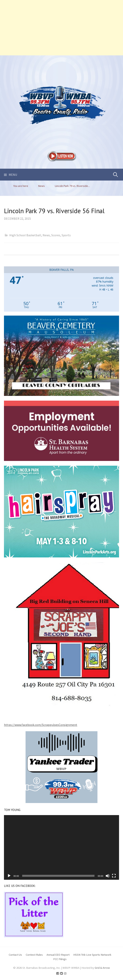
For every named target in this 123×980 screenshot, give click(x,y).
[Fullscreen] (114, 876)
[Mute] (108, 876)
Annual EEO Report (58, 955)
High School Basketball (25, 235)
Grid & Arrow (102, 968)
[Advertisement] (61, 28)
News (46, 235)
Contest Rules (34, 955)
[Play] (9, 876)
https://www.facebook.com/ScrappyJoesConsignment (41, 725)
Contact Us (15, 955)
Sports (66, 235)
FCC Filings (60, 959)
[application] (61, 847)
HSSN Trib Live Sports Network (92, 955)
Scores (56, 235)
